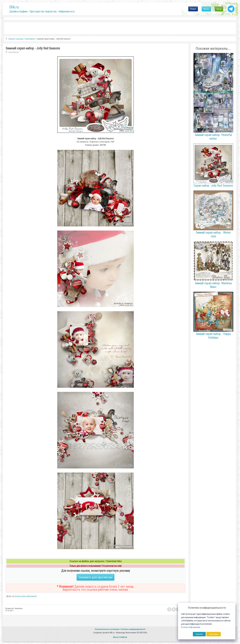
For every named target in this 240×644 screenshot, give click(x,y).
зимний (33, 596)
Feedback (123, 637)
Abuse (115, 637)
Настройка (214, 634)
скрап (23, 596)
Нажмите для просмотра (96, 577)
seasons (18, 596)
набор (28, 596)
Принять (199, 634)
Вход (219, 9)
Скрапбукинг (14, 52)
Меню (206, 9)
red (13, 596)
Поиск (193, 9)
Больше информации (191, 627)
